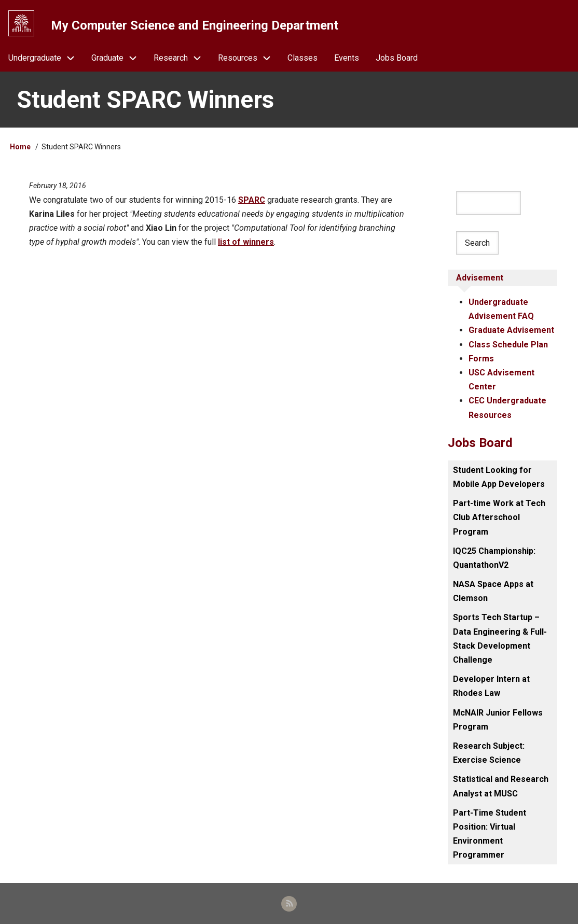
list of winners (246, 242)
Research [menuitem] (182, 58)
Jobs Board (480, 443)
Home (20, 147)
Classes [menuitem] (302, 58)
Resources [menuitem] (249, 58)
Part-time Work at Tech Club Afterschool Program (499, 517)
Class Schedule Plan (508, 345)
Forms (481, 359)
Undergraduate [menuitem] (46, 58)
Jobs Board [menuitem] (397, 58)
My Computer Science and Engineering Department (195, 25)
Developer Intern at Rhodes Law (491, 686)
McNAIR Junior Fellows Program (498, 720)
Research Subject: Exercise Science (489, 753)
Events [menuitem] (347, 58)
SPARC (252, 200)
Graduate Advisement (511, 330)
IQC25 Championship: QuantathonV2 (494, 558)
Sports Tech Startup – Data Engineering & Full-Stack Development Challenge (500, 639)
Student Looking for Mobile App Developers (499, 477)
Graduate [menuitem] (118, 58)
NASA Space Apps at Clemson (493, 591)
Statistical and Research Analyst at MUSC (501, 786)
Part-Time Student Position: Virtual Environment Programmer (490, 834)
